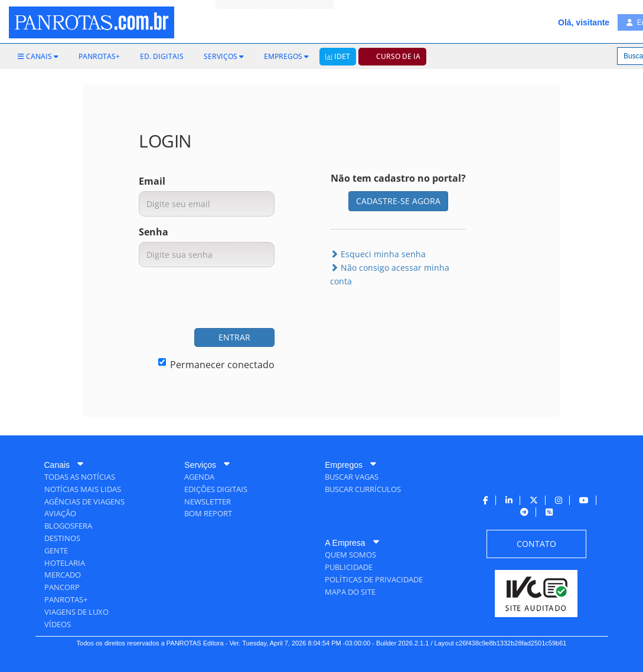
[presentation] (185, 299)
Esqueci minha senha (378, 254)
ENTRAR (234, 337)
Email (152, 181)
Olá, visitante (584, 22)
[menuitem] (38, 57)
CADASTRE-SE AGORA (398, 201)
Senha (154, 232)
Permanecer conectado (216, 365)
